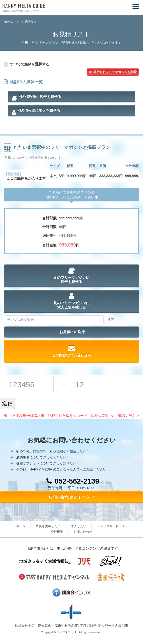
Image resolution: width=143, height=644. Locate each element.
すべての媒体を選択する (30, 64)
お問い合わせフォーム (71, 497)
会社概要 (57, 532)
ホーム (8, 22)
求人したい (79, 526)
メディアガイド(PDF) (112, 526)
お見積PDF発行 (71, 332)
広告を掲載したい (48, 526)
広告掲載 (14, 174)
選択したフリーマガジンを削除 (113, 72)
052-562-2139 (73, 481)
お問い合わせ (83, 532)
